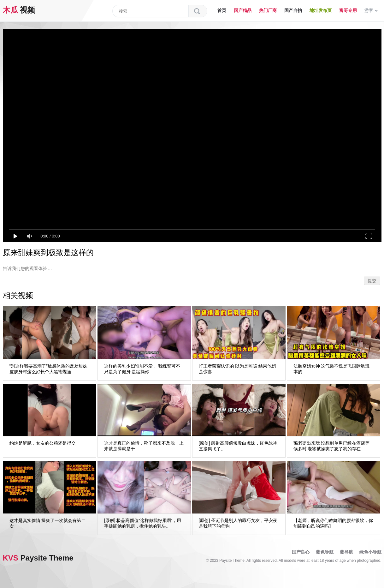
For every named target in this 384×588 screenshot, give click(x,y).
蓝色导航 (325, 552)
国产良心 (301, 552)
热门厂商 (268, 10)
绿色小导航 (370, 552)
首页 (222, 10)
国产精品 (243, 10)
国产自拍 (293, 10)
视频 (19, 10)
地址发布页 (321, 10)
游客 (371, 10)
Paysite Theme (38, 558)
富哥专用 (348, 10)
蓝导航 (346, 552)
